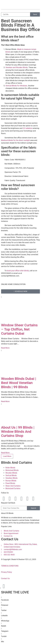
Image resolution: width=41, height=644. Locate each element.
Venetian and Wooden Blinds (17, 67)
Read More (5, 348)
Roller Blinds (10, 468)
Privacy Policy (7, 572)
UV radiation (28, 128)
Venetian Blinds (11, 478)
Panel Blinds (10, 483)
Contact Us (5, 578)
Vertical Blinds (11, 475)
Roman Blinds (11, 481)
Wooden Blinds (11, 473)
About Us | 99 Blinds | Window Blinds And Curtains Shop (18, 432)
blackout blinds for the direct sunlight (16, 140)
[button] (20, 9)
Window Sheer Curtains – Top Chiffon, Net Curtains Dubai (19, 329)
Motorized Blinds (12, 470)
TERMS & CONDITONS (10, 566)
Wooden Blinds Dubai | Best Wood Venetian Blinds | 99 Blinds (19, 383)
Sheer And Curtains (13, 486)
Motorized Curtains (13, 488)
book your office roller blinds (18, 271)
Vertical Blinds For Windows (16, 86)
